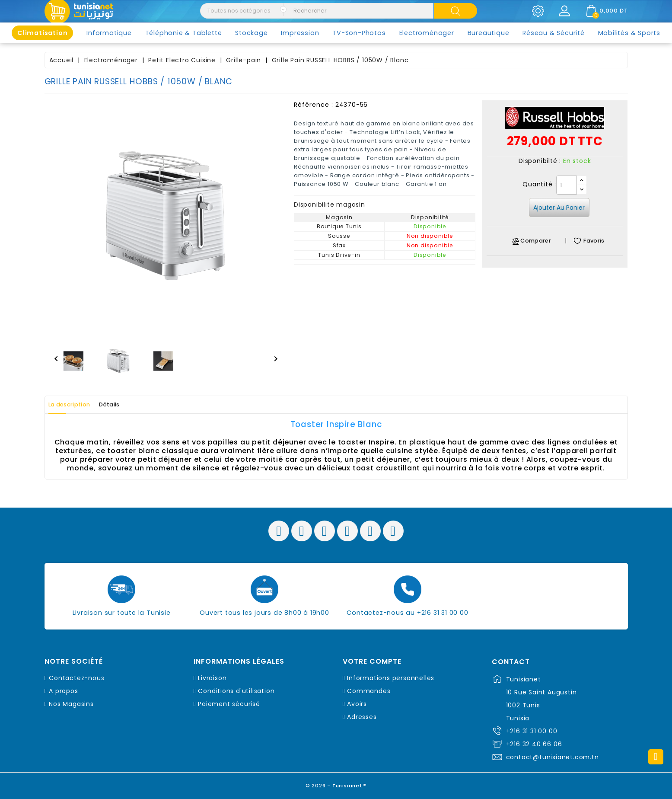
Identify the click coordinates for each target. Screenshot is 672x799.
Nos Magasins (71, 704)
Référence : (314, 105)
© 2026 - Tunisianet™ (336, 784)
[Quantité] (567, 185)
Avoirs (357, 704)
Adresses (362, 717)
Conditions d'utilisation (236, 691)
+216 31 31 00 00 (532, 731)
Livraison (212, 678)
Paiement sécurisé (229, 704)
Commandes (369, 691)
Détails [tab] (128, 405)
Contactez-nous (76, 678)
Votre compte (372, 662)
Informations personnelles (391, 678)
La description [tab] (76, 405)
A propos (63, 691)
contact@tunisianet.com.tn (553, 757)
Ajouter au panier (559, 208)
